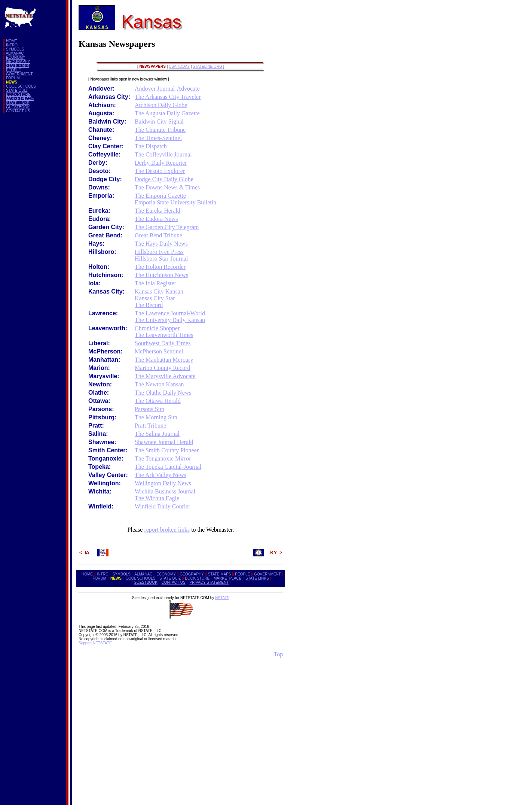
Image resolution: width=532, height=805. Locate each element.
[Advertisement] (33, 231)
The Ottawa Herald (158, 401)
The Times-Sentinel (158, 138)
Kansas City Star (155, 298)
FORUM (13, 78)
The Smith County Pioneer (167, 450)
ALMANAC (15, 53)
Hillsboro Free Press (159, 252)
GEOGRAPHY (18, 62)
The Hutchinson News (161, 275)
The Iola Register (155, 283)
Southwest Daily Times (163, 343)
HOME (12, 41)
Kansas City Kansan (159, 291)
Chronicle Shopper (157, 328)
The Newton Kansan (159, 384)
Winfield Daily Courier (163, 506)
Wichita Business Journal (165, 491)
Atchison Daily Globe (161, 105)
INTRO (12, 45)
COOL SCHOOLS (21, 86)
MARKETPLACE (20, 99)
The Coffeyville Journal (163, 154)
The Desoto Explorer (160, 171)
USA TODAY (179, 66)
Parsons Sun (149, 409)
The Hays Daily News (161, 244)
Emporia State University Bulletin (175, 202)
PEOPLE (13, 70)
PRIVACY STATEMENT (209, 582)
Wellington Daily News (163, 483)
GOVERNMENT (19, 74)
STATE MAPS (18, 66)
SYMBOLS (15, 49)
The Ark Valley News (160, 475)
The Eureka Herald (158, 211)
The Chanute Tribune (160, 130)
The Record (149, 305)
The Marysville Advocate (165, 376)
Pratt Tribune (150, 426)
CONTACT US (18, 111)
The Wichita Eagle (157, 498)
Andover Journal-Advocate (167, 89)
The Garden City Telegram (167, 227)
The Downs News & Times (167, 187)
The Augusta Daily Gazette (167, 113)
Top (278, 654)
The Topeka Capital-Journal (168, 467)
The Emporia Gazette (160, 196)
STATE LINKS (18, 103)
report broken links (167, 530)
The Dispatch (151, 146)
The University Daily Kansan (170, 320)
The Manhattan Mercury (164, 360)
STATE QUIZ (17, 90)
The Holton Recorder (160, 267)
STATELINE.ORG (207, 66)
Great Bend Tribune (158, 235)
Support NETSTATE (95, 643)
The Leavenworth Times (164, 335)
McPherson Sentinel (159, 351)
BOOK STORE (18, 95)
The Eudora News (156, 219)
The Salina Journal (157, 434)
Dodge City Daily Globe (164, 179)
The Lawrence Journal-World (170, 313)
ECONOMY (16, 57)
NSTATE (222, 598)
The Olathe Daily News (163, 393)
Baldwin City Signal (159, 121)
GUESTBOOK (18, 107)
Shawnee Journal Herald (164, 442)
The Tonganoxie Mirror (163, 458)
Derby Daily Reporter (161, 163)
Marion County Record (162, 368)
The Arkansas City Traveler (168, 97)
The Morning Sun (156, 417)
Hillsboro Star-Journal (161, 259)
